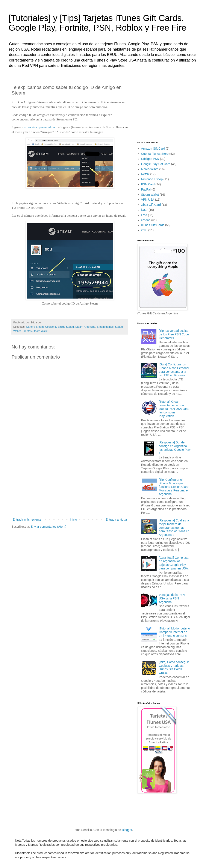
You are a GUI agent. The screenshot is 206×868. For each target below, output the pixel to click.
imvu (144, 230)
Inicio (73, 520)
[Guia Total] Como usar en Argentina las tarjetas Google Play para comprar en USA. (174, 563)
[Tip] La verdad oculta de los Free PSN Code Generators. (174, 334)
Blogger (127, 830)
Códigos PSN (150, 159)
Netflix (145, 174)
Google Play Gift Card (156, 164)
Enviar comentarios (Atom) (48, 527)
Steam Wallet (150, 195)
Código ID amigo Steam (59, 327)
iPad (144, 215)
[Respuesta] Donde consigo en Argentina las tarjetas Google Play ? (175, 448)
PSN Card (148, 184)
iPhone (146, 220)
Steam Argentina (85, 327)
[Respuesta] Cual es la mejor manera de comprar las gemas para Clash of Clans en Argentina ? (174, 528)
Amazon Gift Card (153, 149)
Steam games (105, 327)
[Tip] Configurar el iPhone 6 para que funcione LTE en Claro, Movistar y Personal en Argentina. (174, 487)
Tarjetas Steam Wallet (35, 331)
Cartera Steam (35, 327)
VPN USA (148, 200)
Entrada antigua (116, 520)
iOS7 (145, 210)
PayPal (146, 189)
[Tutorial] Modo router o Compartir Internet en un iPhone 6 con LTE (174, 632)
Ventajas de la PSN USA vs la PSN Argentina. (172, 598)
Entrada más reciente (27, 520)
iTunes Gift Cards (153, 225)
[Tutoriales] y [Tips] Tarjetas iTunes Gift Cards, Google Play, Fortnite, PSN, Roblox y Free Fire (97, 23)
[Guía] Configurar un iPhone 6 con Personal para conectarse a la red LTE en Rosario (174, 370)
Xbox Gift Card (151, 205)
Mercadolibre (150, 169)
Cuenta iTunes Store (155, 154)
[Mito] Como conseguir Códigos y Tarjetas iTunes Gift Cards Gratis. (174, 667)
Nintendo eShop (152, 179)
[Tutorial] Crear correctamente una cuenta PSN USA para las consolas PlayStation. (174, 409)
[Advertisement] (70, 485)
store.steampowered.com (41, 127)
